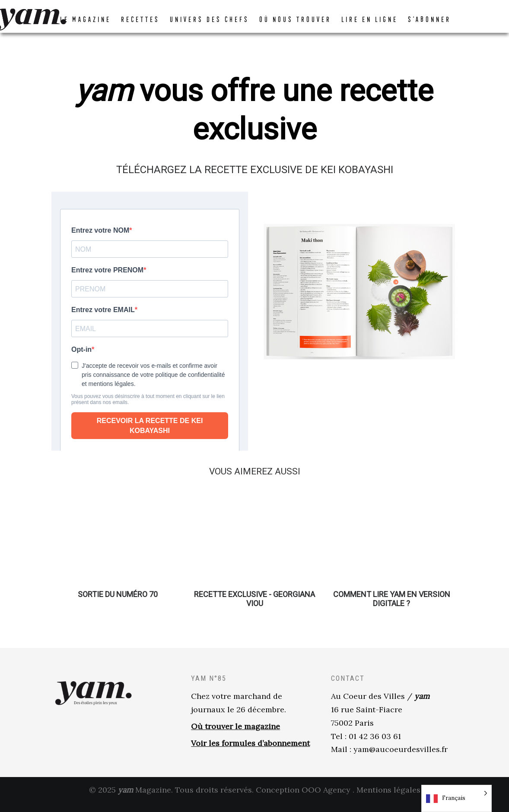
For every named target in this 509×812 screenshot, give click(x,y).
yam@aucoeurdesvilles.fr (401, 758)
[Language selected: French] (457, 798)
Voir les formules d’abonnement (250, 752)
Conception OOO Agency (303, 798)
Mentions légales (388, 798)
